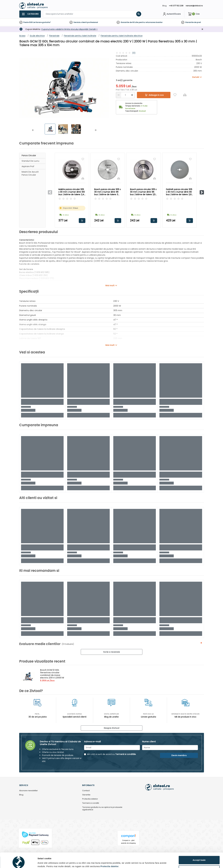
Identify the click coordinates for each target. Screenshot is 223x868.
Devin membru (179, 755)
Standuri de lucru (30, 161)
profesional (93, 22)
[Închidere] (202, 29)
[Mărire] (132, 95)
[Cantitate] (125, 95)
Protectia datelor (90, 799)
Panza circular (29, 155)
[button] (33, 130)
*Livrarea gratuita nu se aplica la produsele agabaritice (102, 809)
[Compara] (185, 95)
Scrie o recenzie (112, 652)
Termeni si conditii (91, 803)
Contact (86, 791)
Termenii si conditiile (126, 754)
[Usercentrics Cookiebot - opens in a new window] (19, 862)
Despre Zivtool (112, 728)
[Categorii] (30, 14)
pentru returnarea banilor (151, 22)
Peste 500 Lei (29, 22)
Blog (164, 6)
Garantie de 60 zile (129, 22)
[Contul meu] (172, 14)
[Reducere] (119, 95)
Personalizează (199, 857)
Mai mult (110, 285)
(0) (134, 53)
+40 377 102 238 (176, 6)
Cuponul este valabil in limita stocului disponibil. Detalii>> (69, 29)
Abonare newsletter (29, 791)
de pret (198, 22)
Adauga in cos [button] (82, 221)
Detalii (41, 861)
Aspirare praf (28, 166)
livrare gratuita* (43, 22)
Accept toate (199, 847)
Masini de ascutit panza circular (30, 173)
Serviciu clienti (80, 22)
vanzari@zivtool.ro (194, 6)
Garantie (189, 22)
